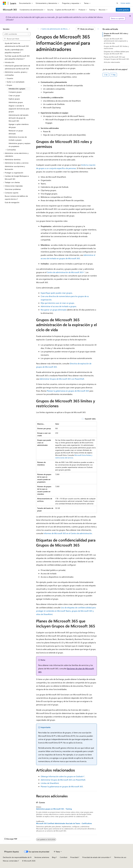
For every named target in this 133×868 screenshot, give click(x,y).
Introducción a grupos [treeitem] (17, 89)
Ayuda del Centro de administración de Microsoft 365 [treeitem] (17, 45)
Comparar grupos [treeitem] (15, 92)
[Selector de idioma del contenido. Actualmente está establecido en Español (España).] (12, 852)
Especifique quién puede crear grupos (56, 293)
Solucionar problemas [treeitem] (13, 189)
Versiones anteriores (42, 857)
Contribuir (64, 857)
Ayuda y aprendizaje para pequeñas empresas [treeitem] (14, 51)
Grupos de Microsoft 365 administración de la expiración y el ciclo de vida (116, 41)
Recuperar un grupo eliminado (53, 310)
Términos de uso (120, 857)
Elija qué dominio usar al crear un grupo (57, 303)
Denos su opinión (117, 18)
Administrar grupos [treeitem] (16, 102)
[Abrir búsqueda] (117, 3)
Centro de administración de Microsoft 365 (55, 29)
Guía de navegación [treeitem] (12, 202)
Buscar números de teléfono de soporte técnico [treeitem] (16, 198)
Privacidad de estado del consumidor (96, 857)
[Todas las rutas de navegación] (38, 29)
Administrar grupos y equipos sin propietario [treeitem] (20, 145)
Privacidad (74, 857)
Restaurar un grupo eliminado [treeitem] (16, 132)
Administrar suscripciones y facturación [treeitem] (15, 168)
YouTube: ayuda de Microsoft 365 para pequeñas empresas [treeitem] (17, 57)
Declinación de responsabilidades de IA (17, 857)
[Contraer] (27, 29)
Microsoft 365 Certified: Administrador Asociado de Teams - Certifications (64, 823)
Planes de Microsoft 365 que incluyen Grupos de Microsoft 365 (116, 58)
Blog (54, 857)
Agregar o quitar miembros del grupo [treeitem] (19, 126)
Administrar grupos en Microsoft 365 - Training (54, 809)
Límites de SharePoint (50, 783)
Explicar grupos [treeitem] (14, 99)
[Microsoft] (4, 3)
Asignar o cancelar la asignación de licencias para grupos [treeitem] (19, 109)
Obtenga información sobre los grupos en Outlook (62, 776)
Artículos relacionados (112, 62)
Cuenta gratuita (123, 10)
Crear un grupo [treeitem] (14, 95)
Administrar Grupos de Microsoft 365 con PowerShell (62, 379)
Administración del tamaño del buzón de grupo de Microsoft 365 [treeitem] (19, 118)
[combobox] (17, 34)
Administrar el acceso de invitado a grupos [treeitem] (18, 138)
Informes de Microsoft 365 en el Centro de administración (68, 533)
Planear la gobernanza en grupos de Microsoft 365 (68, 391)
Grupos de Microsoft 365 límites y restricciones (116, 47)
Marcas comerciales (10, 861)
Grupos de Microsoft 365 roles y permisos (116, 34)
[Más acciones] (98, 29)
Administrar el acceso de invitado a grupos (58, 306)
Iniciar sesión (125, 3)
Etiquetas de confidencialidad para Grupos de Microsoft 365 (116, 53)
